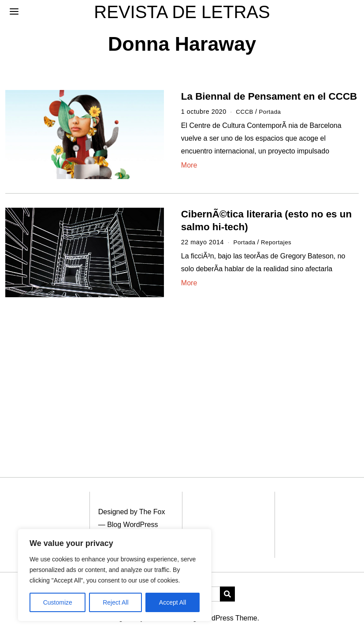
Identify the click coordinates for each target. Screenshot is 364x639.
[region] (115, 575)
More (189, 165)
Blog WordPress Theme (220, 618)
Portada (272, 112)
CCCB (245, 112)
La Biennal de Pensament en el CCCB (269, 96)
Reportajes (279, 242)
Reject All (115, 602)
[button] (227, 594)
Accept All (173, 602)
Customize (58, 602)
